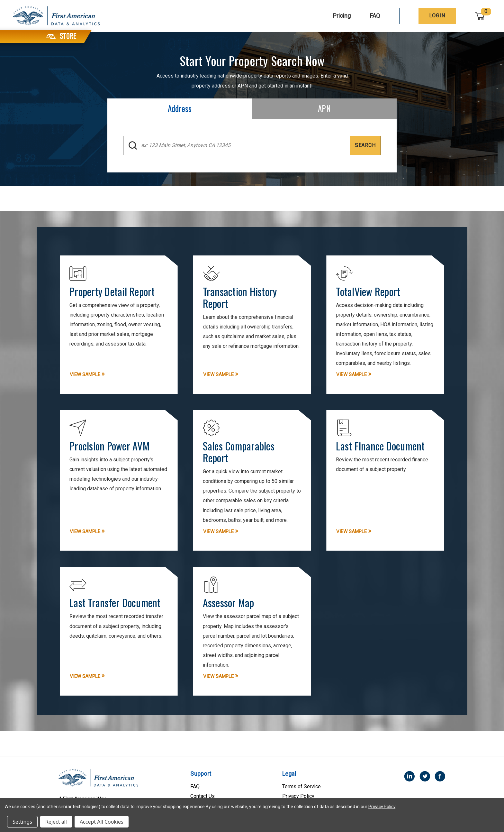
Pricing (342, 16)
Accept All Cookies (102, 822)
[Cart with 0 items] (480, 16)
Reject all (56, 822)
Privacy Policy (382, 807)
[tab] (180, 109)
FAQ (375, 16)
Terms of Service (301, 793)
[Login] (437, 16)
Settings (22, 822)
